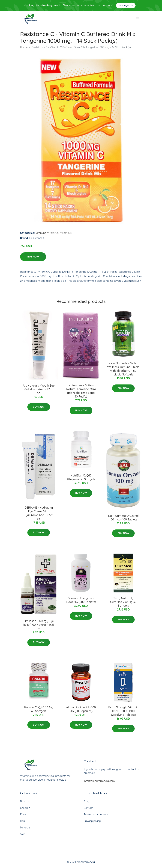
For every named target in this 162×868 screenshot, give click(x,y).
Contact (88, 808)
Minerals (25, 827)
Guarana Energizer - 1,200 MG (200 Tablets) (81, 600)
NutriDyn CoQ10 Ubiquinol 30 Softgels (81, 477)
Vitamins (41, 233)
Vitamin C (53, 233)
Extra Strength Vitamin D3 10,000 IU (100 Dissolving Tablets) (123, 711)
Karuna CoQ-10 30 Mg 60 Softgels (39, 709)
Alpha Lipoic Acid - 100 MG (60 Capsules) (81, 709)
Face (23, 814)
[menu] (138, 19)
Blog (86, 801)
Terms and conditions (97, 814)
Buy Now (33, 257)
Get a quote (126, 5)
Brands (24, 801)
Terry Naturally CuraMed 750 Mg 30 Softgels (123, 602)
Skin (23, 834)
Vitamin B (66, 233)
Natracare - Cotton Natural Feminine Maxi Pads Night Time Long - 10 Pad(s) (81, 391)
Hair (23, 821)
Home (24, 47)
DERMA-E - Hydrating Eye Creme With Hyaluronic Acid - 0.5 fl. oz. (39, 513)
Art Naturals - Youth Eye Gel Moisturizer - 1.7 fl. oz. (39, 389)
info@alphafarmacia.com (99, 781)
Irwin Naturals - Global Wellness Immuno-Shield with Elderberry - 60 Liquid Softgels (123, 369)
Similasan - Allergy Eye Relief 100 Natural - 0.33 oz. (39, 625)
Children (25, 808)
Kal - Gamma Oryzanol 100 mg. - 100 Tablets (123, 518)
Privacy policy (92, 821)
